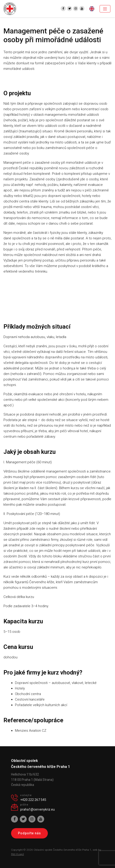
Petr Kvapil (17, 854)
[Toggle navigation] (105, 9)
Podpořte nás (29, 833)
